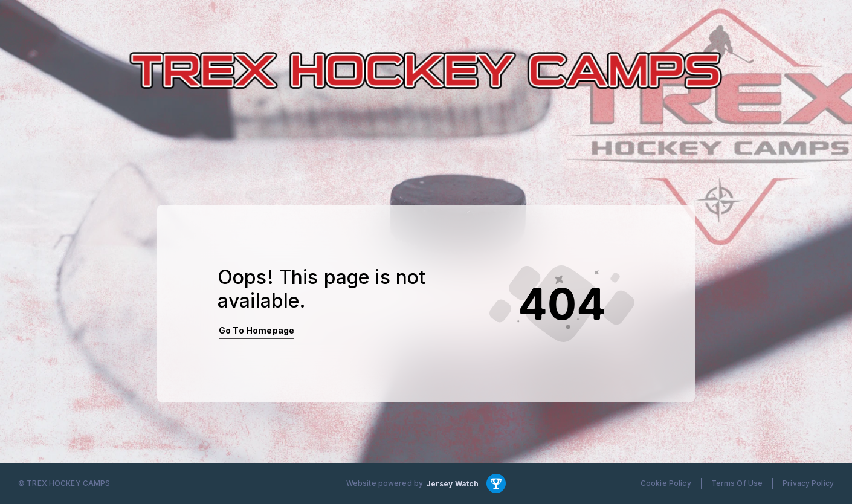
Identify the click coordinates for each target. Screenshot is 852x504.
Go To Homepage (257, 330)
